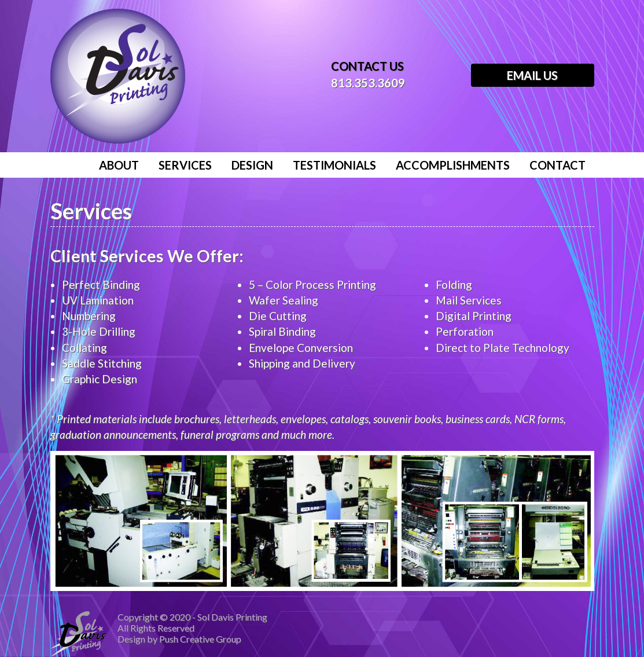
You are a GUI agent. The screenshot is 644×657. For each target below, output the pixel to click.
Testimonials (334, 165)
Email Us (532, 75)
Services (185, 165)
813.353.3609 (368, 83)
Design (252, 165)
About (119, 165)
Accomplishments (453, 165)
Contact (557, 165)
